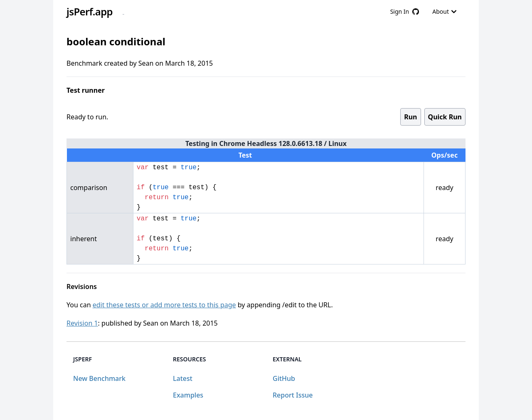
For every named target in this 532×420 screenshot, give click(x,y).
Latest (183, 378)
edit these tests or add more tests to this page (164, 305)
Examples (188, 395)
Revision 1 (82, 323)
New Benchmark (99, 378)
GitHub (284, 378)
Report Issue (293, 395)
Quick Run (445, 117)
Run (410, 117)
